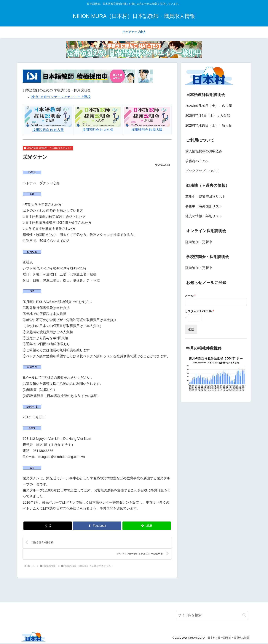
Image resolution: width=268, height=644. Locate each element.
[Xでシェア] (48, 526)
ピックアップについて (202, 171)
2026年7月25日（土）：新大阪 (209, 125)
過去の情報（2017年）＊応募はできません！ (48, 148)
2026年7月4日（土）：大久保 (208, 116)
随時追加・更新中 (199, 242)
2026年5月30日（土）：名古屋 (209, 106)
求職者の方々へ (197, 161)
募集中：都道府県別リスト (205, 197)
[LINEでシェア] (147, 526)
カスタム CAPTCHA (199, 311)
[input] (212, 616)
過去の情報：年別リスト (204, 216)
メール (190, 296)
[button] (244, 616)
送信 (191, 329)
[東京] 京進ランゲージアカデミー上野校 (61, 97)
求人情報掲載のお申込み (204, 151)
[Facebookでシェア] (97, 526)
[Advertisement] (134, 590)
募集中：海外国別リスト (204, 206)
